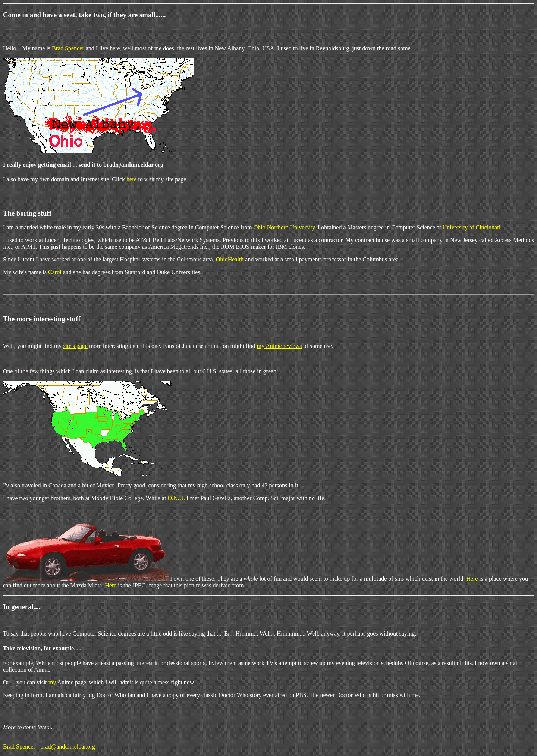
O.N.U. (176, 498)
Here (472, 579)
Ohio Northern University (284, 227)
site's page (75, 346)
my (52, 682)
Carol (55, 272)
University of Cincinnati (472, 227)
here (132, 179)
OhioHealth (230, 259)
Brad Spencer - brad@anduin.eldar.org (49, 746)
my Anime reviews (280, 346)
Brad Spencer (68, 48)
